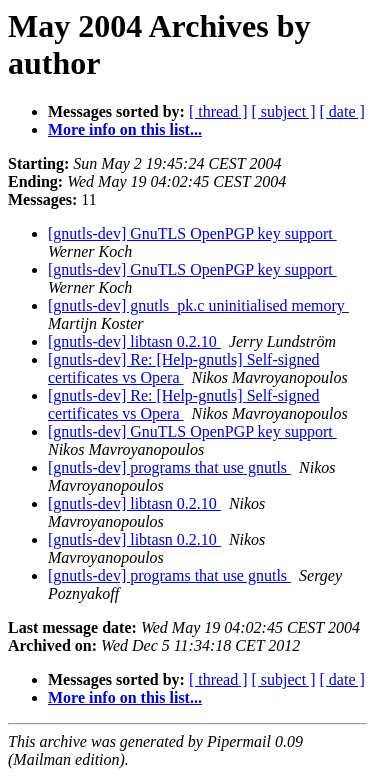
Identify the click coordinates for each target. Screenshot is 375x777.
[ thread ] (218, 111)
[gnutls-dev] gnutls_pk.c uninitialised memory (198, 305)
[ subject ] (284, 111)
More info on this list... (125, 129)
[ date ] (342, 111)
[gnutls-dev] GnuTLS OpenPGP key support (192, 233)
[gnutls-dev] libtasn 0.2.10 (134, 341)
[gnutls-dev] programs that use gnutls (169, 467)
